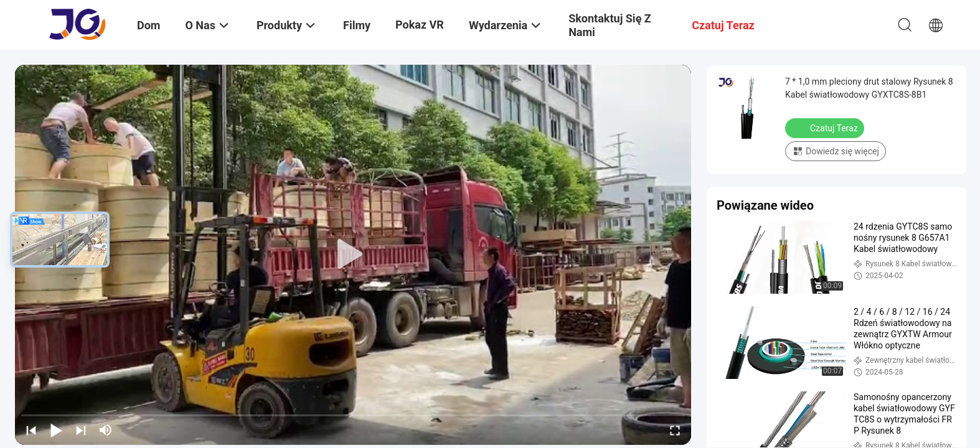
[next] (81, 430)
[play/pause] (56, 430)
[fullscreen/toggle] (675, 430)
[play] (353, 254)
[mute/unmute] (106, 430)
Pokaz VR (420, 25)
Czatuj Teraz (826, 128)
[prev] (31, 430)
